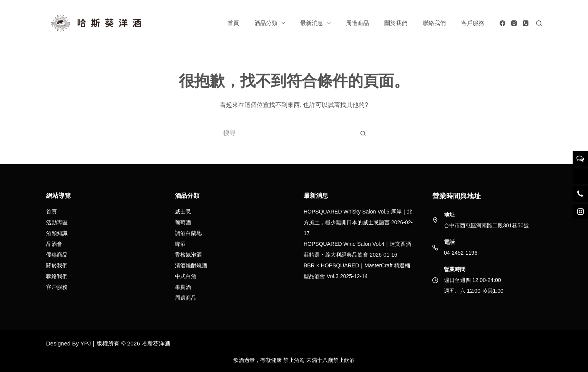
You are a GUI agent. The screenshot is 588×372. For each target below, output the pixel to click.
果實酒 (183, 287)
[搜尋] (539, 23)
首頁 (233, 23)
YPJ (86, 343)
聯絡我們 (434, 23)
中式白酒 (186, 276)
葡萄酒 (183, 222)
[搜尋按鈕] (363, 133)
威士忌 (183, 212)
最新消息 (317, 23)
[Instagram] (514, 23)
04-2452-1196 (461, 253)
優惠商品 (57, 255)
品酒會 (54, 244)
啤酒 (180, 244)
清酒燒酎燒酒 (191, 265)
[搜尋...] (286, 133)
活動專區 (57, 222)
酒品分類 (271, 23)
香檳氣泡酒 (188, 255)
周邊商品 (357, 23)
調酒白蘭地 (188, 233)
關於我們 (396, 23)
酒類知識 (57, 233)
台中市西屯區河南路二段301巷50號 (486, 225)
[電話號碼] (526, 23)
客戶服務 (473, 23)
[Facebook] (502, 23)
